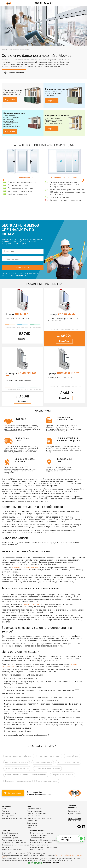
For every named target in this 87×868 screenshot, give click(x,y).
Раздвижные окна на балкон (63, 775)
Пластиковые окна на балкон (49, 756)
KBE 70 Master (67, 314)
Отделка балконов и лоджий (47, 781)
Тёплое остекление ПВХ (23, 178)
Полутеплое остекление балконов (18, 781)
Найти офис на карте (76, 821)
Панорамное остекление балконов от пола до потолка (26, 775)
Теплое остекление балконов (68, 762)
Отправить (23, 267)
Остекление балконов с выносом (47, 769)
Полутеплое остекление (57, 89)
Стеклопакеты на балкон (43, 762)
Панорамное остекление (57, 116)
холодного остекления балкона (24, 568)
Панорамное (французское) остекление (45, 840)
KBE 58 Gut (21, 314)
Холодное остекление (14, 113)
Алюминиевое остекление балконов (19, 756)
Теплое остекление (13, 90)
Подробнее (10, 100)
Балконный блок (72, 756)
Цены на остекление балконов (17, 762)
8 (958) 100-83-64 (43, 3)
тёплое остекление (31, 604)
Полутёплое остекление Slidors (64, 178)
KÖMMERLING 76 (68, 373)
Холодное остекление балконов (17, 769)
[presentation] (4, 179)
